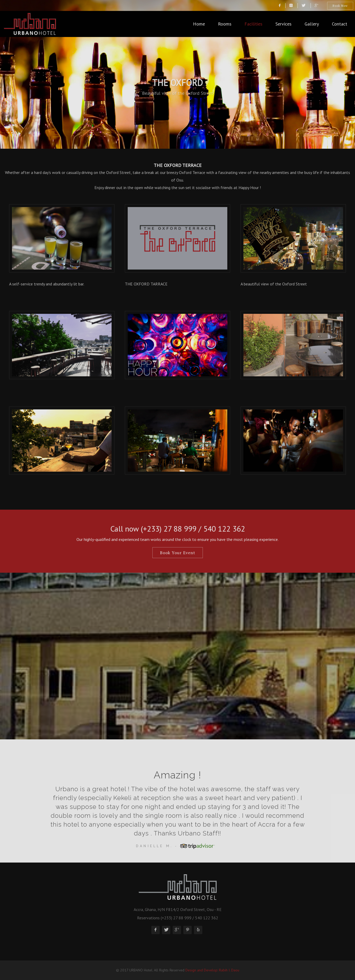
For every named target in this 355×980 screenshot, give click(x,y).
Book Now (340, 6)
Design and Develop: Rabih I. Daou (212, 970)
